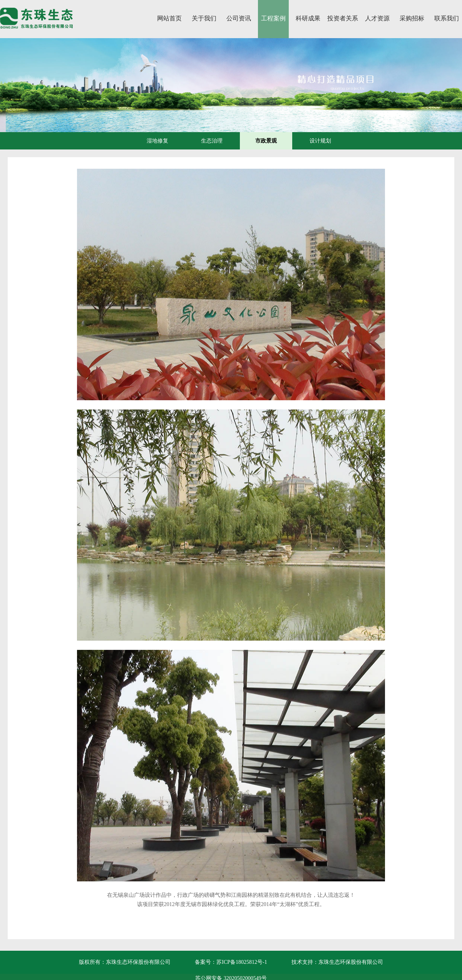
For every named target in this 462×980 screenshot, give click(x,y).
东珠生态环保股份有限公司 (351, 962)
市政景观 (266, 141)
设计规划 (320, 141)
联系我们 (447, 18)
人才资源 (377, 18)
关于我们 (204, 18)
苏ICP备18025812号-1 (242, 962)
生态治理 (212, 141)
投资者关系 (343, 18)
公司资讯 (239, 18)
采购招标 (412, 18)
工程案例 (273, 18)
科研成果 (308, 18)
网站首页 (169, 18)
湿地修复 (157, 141)
